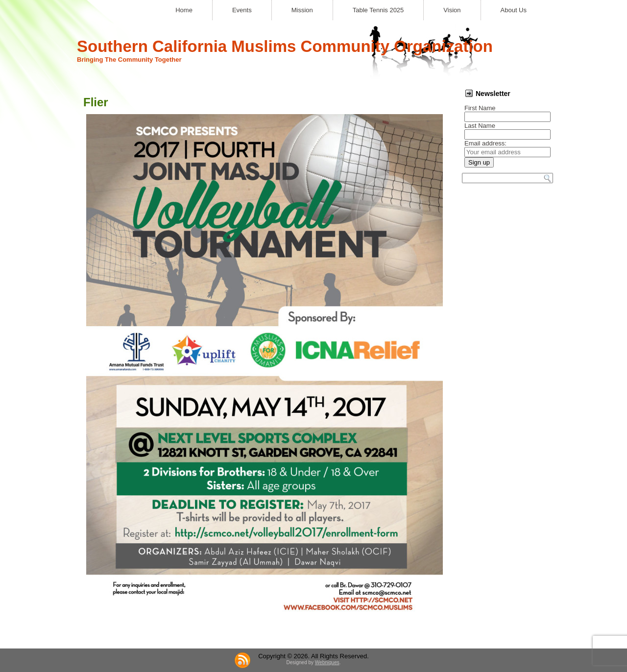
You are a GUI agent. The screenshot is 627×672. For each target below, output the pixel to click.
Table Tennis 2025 (378, 10)
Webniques (327, 662)
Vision (452, 10)
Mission (302, 10)
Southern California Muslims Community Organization (285, 46)
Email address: (485, 143)
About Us (514, 10)
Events (242, 10)
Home (184, 10)
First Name (480, 108)
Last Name (480, 126)
